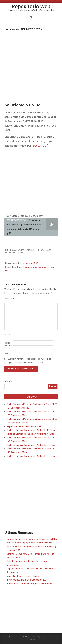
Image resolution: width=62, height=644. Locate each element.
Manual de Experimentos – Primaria (24, 576)
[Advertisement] (31, 181)
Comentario (8, 299)
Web (6, 354)
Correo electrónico (8, 345)
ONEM (8, 253)
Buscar (8, 382)
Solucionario (19, 253)
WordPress (31, 639)
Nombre (8, 336)
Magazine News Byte (33, 637)
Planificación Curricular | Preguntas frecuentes (29, 583)
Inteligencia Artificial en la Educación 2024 (27, 580)
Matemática (28, 250)
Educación (15, 250)
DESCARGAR (40, 146)
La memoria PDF (30, 263)
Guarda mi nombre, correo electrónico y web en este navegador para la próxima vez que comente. (28, 361)
